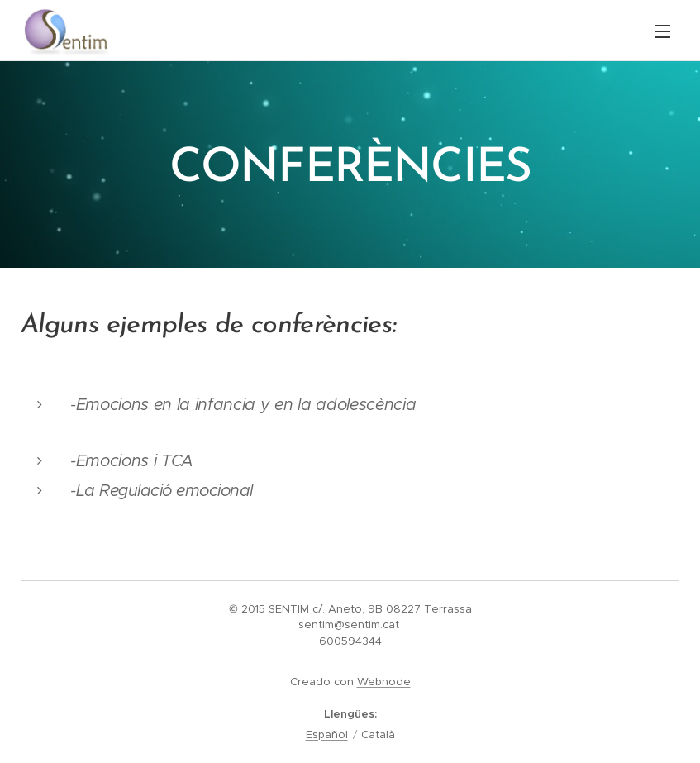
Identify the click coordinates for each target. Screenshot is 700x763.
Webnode (384, 682)
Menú (663, 31)
